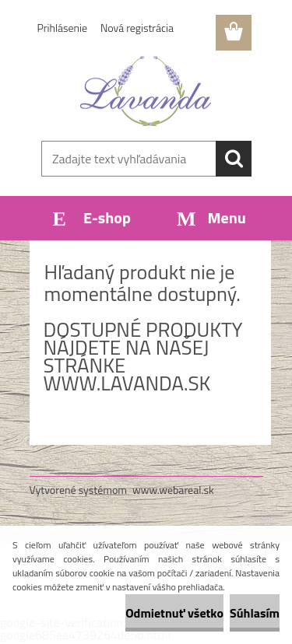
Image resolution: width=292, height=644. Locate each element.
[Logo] (146, 91)
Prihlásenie (63, 28)
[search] (234, 159)
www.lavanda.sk (127, 383)
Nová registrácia (137, 28)
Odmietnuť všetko (174, 613)
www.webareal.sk (173, 490)
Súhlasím (255, 613)
